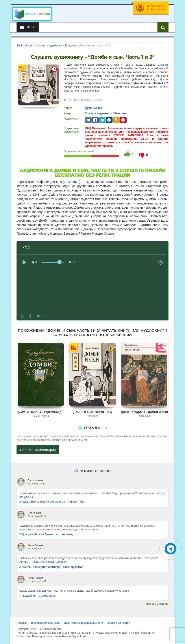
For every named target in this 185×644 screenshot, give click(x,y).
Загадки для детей (119, 623)
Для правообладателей (45, 623)
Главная (22, 623)
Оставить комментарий (38, 450)
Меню (28, 28)
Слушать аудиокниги (98, 113)
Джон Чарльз (93, 108)
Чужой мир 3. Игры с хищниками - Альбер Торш (52, 502)
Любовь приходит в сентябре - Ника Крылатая (51, 567)
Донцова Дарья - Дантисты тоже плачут (47, 534)
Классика (86, 68)
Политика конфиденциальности (84, 623)
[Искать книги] (163, 27)
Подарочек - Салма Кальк (38, 596)
